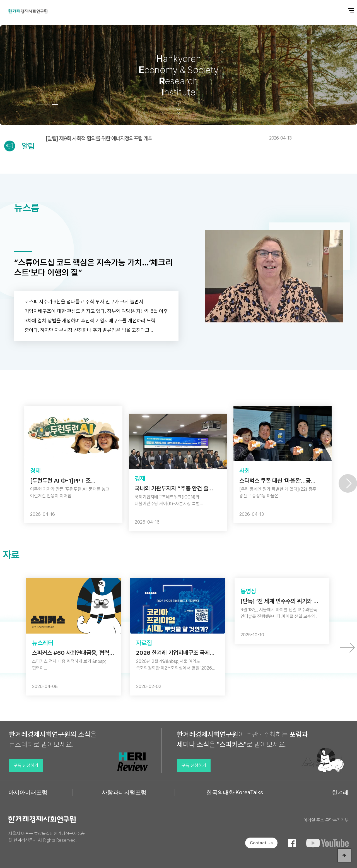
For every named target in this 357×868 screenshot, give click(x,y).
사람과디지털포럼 (124, 792)
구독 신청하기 (26, 765)
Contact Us (261, 843)
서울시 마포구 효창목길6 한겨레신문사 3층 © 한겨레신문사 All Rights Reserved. (47, 837)
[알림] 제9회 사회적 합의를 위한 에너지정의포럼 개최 (169, 138)
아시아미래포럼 (28, 792)
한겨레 (340, 792)
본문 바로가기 (0, 0)
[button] (40, 105)
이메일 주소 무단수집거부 (326, 820)
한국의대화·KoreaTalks (235, 792)
